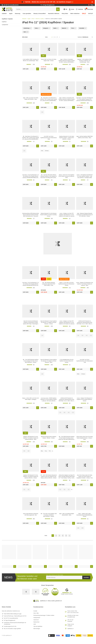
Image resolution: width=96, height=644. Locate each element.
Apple (11, 13)
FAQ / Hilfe (36, 613)
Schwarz (47, 151)
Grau (46, 451)
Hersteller (83, 28)
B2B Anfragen (37, 629)
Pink (50, 451)
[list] (47, 556)
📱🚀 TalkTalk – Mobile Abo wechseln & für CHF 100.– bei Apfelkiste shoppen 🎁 (47, 2)
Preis (73, 28)
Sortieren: (85, 37)
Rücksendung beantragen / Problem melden (44, 615)
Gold (42, 151)
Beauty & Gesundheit (40, 13)
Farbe (37, 28)
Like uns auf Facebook (70, 621)
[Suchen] (58, 9)
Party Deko (65, 13)
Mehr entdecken (75, 13)
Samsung (18, 13)
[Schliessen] (92, 2)
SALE (84, 14)
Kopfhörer (4, 22)
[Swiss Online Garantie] (26, 592)
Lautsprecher (5, 25)
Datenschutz (36, 622)
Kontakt (35, 611)
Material (65, 28)
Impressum (36, 620)
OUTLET (91, 13)
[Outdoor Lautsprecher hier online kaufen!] (58, 244)
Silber (78, 374)
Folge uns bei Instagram (71, 625)
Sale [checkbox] (26, 32)
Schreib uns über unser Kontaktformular (73, 616)
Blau (42, 451)
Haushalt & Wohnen (54, 13)
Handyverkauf (37, 618)
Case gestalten (27, 13)
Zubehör (4, 13)
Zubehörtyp (27, 28)
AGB (35, 624)
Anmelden (86, 577)
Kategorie (46, 28)
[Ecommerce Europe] (36, 592)
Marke (56, 28)
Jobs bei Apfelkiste (38, 626)
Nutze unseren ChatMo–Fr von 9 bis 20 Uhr (73, 612)
